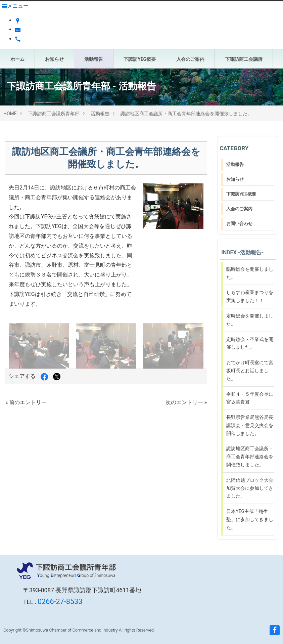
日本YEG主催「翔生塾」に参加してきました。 (250, 519)
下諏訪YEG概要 (140, 59)
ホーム (17, 59)
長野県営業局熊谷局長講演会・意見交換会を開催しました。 (250, 425)
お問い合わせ (239, 224)
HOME (10, 114)
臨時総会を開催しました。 (250, 273)
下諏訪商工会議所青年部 (54, 114)
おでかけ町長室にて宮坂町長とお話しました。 (250, 371)
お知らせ (54, 59)
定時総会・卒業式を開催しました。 (250, 343)
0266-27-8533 (60, 602)
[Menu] (15, 6)
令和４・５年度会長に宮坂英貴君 (250, 398)
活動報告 (94, 59)
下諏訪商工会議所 (244, 59)
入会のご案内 (190, 59)
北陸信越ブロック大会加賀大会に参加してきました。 (250, 488)
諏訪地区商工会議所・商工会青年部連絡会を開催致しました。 (186, 114)
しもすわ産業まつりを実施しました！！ (250, 296)
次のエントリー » (186, 402)
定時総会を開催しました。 (250, 320)
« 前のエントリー (26, 402)
